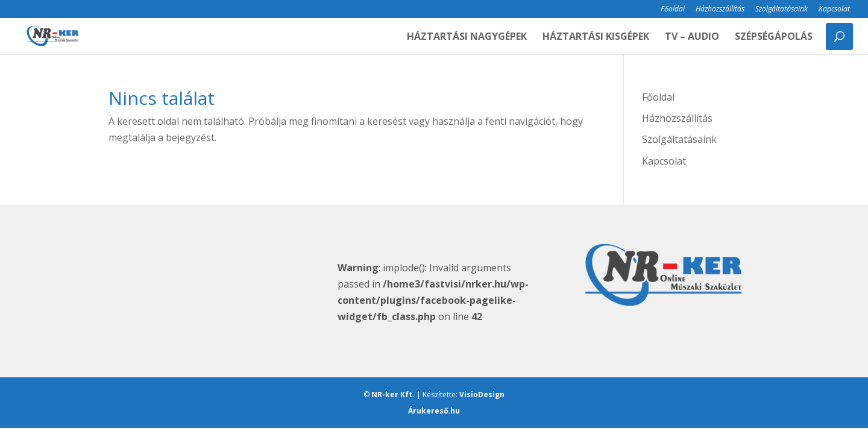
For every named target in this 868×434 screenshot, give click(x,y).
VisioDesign (482, 395)
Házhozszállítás (720, 10)
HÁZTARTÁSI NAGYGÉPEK (467, 37)
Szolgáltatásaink (782, 10)
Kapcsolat (834, 10)
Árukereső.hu (434, 411)
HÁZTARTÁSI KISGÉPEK (596, 37)
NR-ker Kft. (393, 395)
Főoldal (673, 10)
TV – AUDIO (692, 37)
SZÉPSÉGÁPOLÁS (774, 37)
